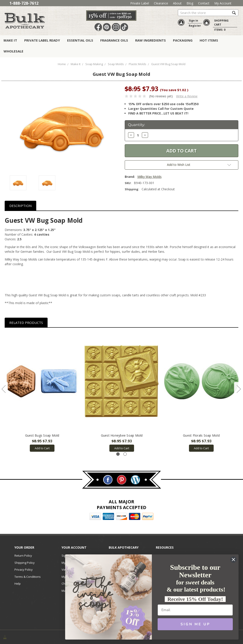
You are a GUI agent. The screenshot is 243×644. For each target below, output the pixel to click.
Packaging (183, 40)
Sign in (193, 21)
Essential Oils (80, 40)
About (177, 3)
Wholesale (13, 51)
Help (18, 584)
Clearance (161, 3)
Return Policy (23, 556)
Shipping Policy (25, 563)
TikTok (125, 27)
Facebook (98, 27)
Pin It (107, 27)
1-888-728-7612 (24, 3)
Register (195, 26)
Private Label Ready (42, 40)
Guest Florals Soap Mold (201, 435)
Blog (190, 3)
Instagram (116, 27)
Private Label (140, 3)
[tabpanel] (42, 392)
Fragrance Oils (114, 40)
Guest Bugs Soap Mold (42, 435)
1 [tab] (118, 454)
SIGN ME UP (195, 624)
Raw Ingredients (151, 40)
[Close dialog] (233, 560)
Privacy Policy (24, 570)
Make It (10, 40)
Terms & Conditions (28, 577)
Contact (204, 3)
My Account (223, 3)
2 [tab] (125, 454)
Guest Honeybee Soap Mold (122, 435)
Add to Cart (42, 448)
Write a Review (187, 96)
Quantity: (137, 125)
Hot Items (209, 40)
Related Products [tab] (26, 323)
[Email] (195, 610)
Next (239, 389)
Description (20, 206)
